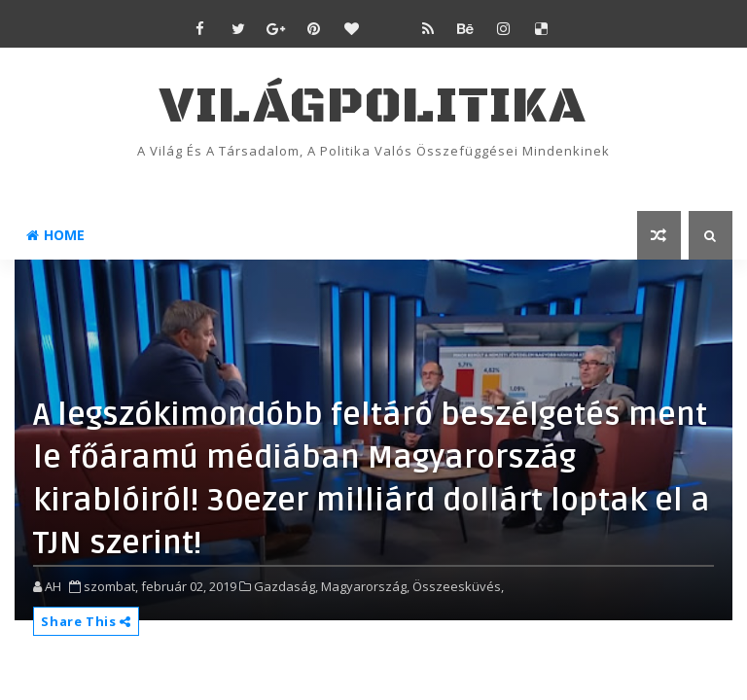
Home (55, 235)
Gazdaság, (286, 586)
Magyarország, (365, 586)
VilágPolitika (373, 106)
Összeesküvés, (458, 586)
